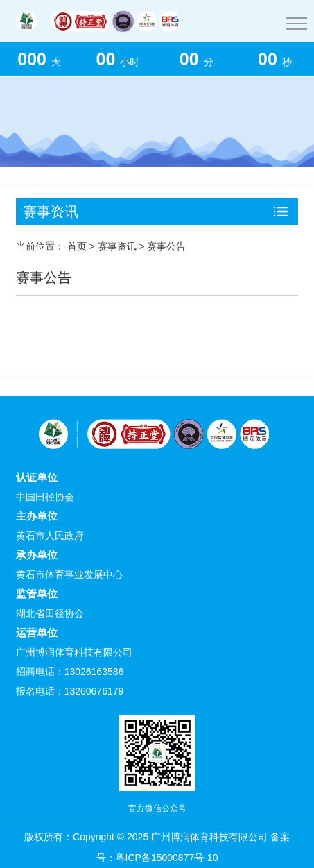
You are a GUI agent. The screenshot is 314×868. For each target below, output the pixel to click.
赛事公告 (166, 246)
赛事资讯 (117, 246)
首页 (77, 246)
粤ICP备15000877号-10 (167, 858)
